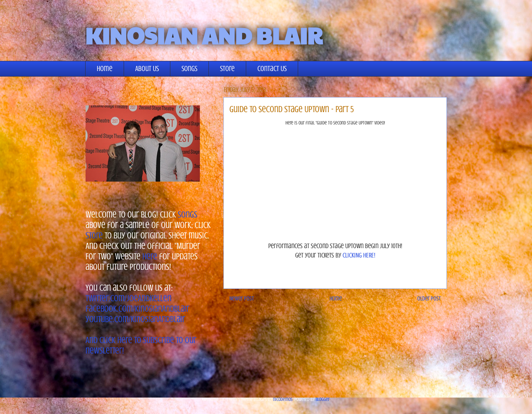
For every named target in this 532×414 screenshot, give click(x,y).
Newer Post (242, 299)
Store (227, 69)
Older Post (429, 299)
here (150, 257)
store (94, 236)
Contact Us (272, 69)
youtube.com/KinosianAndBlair (135, 319)
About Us (147, 69)
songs (188, 215)
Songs (189, 69)
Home (105, 69)
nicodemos (283, 399)
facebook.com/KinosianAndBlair (137, 309)
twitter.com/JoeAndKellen (129, 298)
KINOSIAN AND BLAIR (204, 35)
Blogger (323, 399)
